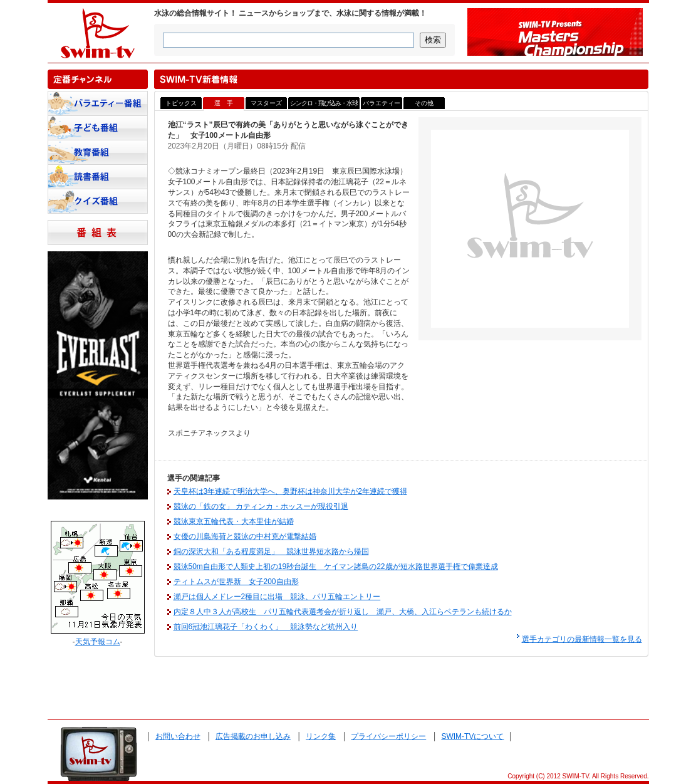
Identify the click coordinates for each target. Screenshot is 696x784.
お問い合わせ (178, 736)
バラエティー (382, 103)
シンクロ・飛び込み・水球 (324, 103)
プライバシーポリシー (388, 736)
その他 (424, 103)
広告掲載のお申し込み (253, 736)
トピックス (181, 103)
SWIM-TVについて (472, 736)
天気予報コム (98, 642)
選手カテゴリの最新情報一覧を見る (582, 639)
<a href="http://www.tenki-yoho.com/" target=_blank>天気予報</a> (98, 577)
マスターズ (266, 103)
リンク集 (321, 736)
